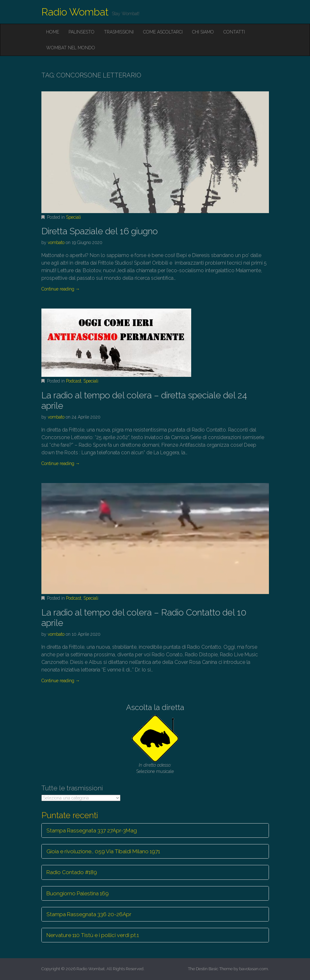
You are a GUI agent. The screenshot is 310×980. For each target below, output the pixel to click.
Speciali (73, 217)
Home (53, 32)
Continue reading (61, 289)
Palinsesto (82, 32)
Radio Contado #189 (72, 872)
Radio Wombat (75, 12)
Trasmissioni (119, 32)
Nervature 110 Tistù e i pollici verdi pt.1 (93, 935)
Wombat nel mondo (71, 48)
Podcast (74, 381)
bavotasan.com (254, 969)
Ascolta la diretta (155, 707)
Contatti (234, 32)
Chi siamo (203, 32)
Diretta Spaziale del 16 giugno (100, 231)
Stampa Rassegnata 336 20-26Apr (89, 914)
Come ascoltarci (163, 32)
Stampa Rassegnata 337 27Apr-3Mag (92, 830)
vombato (56, 242)
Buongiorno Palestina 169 (78, 893)
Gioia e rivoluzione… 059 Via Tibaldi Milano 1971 (103, 851)
